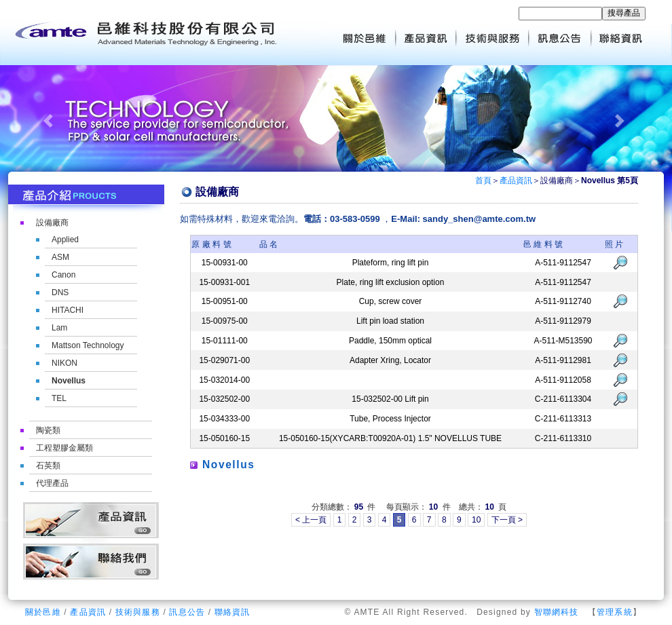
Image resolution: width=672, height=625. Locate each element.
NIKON (64, 363)
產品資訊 (516, 181)
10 (476, 520)
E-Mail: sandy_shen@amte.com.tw (463, 219)
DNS (60, 292)
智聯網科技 (557, 612)
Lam (59, 328)
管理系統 (615, 612)
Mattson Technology (88, 345)
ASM (60, 257)
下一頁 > (507, 520)
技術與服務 (138, 612)
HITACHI (68, 310)
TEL (59, 398)
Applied (65, 240)
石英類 (48, 466)
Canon (63, 275)
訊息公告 (187, 612)
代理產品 (52, 483)
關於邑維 (43, 612)
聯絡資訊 (232, 612)
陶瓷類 (48, 430)
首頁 (483, 181)
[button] (51, 121)
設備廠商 (52, 223)
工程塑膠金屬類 (64, 448)
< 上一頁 (311, 520)
